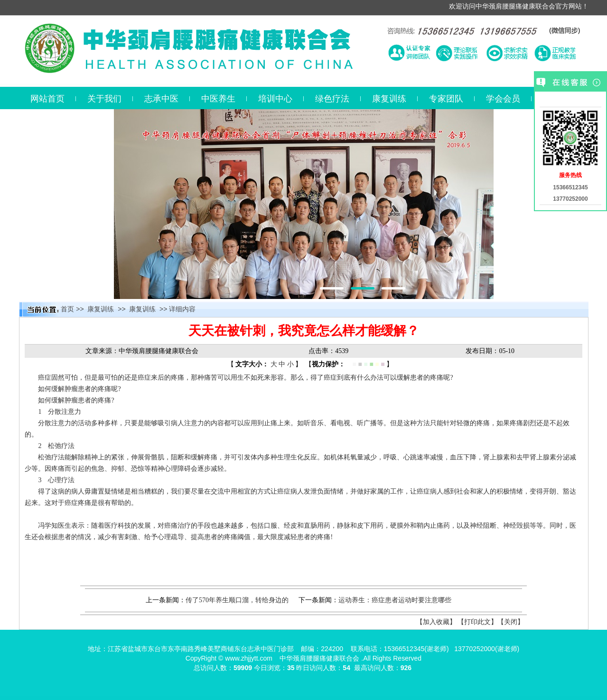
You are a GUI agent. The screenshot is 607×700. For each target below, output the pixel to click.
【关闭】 (511, 622)
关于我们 (104, 99)
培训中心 (275, 99)
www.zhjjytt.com (249, 658)
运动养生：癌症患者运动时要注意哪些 (395, 600)
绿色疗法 (332, 99)
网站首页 (47, 99)
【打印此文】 (477, 622)
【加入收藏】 (436, 622)
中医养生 (218, 99)
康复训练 (389, 99)
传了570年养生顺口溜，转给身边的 (237, 600)
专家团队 (446, 99)
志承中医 (161, 99)
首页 (67, 309)
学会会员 (503, 99)
